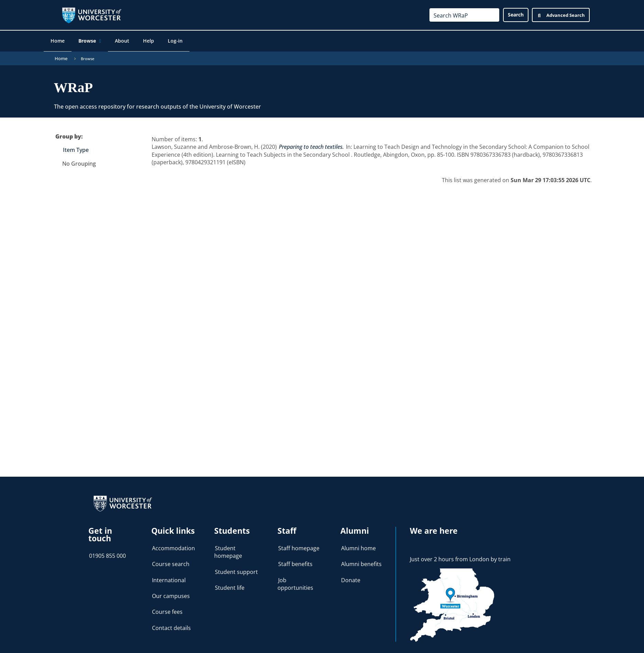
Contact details (171, 624)
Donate (351, 576)
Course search (171, 561)
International (169, 576)
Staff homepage (299, 545)
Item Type (76, 146)
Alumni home (358, 545)
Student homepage (228, 549)
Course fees (167, 608)
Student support (236, 568)
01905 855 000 (107, 552)
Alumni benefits (361, 561)
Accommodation (173, 545)
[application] (106, 42)
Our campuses (171, 593)
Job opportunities (295, 580)
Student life (230, 584)
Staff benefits (295, 561)
